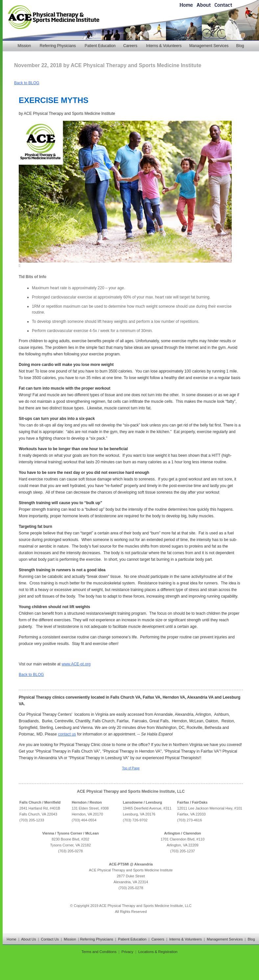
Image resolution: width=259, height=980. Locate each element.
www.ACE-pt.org (76, 664)
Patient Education (100, 46)
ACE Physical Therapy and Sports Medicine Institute (69, 114)
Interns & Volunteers (164, 46)
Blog (240, 46)
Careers (130, 46)
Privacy (128, 952)
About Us (28, 939)
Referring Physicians (58, 46)
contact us (67, 734)
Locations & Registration (158, 952)
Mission (24, 46)
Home (11, 939)
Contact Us (50, 939)
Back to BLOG (27, 83)
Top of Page (131, 768)
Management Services (209, 46)
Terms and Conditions (99, 952)
